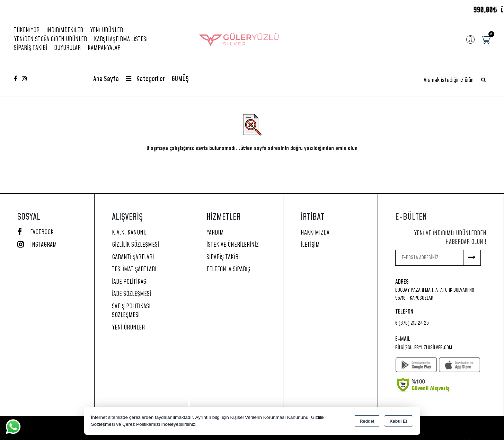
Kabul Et (399, 421)
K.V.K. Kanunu (129, 233)
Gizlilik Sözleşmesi (135, 245)
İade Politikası (130, 282)
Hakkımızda (315, 233)
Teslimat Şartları (134, 270)
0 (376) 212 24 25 (412, 323)
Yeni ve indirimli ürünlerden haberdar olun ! (450, 238)
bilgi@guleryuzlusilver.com (424, 348)
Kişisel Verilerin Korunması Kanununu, (270, 417)
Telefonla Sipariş (228, 270)
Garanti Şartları (133, 257)
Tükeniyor (27, 30)
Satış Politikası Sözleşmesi (131, 311)
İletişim (310, 245)
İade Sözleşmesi (131, 294)
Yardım (215, 233)
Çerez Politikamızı (141, 424)
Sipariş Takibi (30, 48)
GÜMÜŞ (180, 79)
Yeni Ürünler (128, 328)
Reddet (367, 421)
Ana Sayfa (106, 79)
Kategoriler (145, 79)
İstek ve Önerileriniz (233, 245)
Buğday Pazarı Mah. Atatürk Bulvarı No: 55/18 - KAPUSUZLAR (435, 294)
